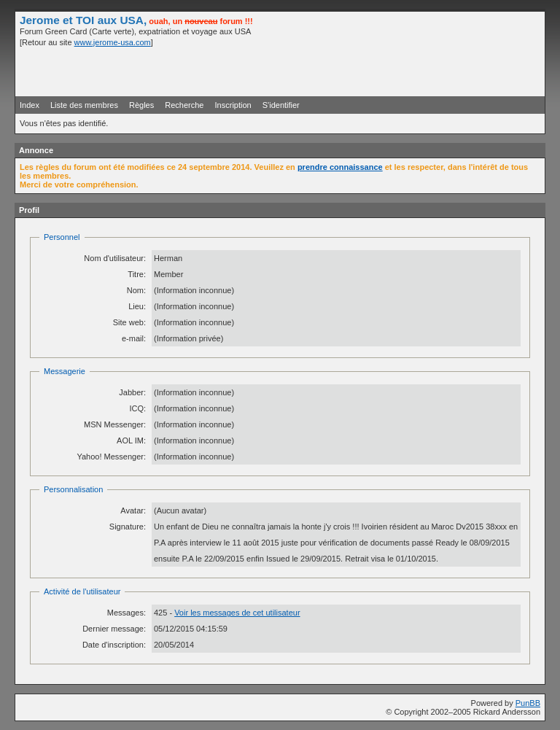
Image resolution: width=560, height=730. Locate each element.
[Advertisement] (370, 71)
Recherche (184, 105)
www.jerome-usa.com (113, 42)
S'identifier (281, 105)
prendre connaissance (340, 167)
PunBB (528, 703)
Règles (141, 105)
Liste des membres (84, 105)
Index (30, 105)
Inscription (233, 105)
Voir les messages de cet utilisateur (237, 613)
